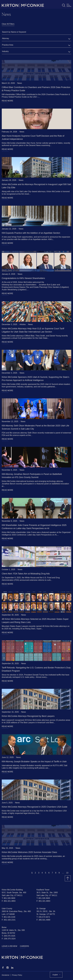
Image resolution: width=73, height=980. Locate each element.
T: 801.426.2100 (9, 917)
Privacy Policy (17, 975)
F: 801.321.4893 (9, 901)
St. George (41, 909)
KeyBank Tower (43, 890)
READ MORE (7, 101)
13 (67, 873)
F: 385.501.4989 (43, 920)
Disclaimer (6, 975)
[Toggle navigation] (69, 5)
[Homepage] (36, 957)
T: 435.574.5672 (43, 917)
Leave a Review (9, 946)
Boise (4, 927)
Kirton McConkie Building (12, 890)
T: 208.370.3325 (9, 936)
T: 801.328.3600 (9, 898)
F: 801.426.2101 (9, 920)
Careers (24, 946)
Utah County (7, 909)
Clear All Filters (8, 24)
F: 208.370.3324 (9, 939)
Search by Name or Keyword (14, 32)
